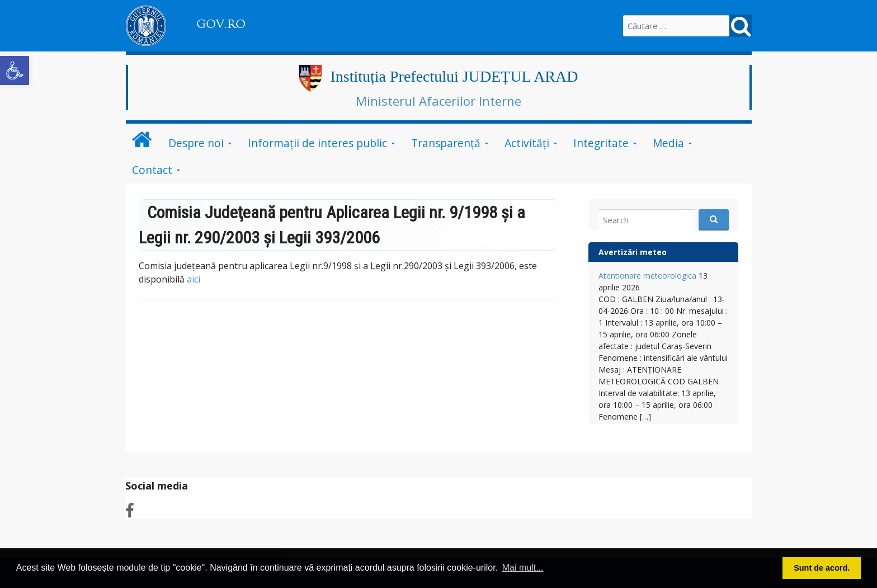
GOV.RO (221, 24)
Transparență (446, 143)
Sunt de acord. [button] (822, 568)
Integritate (601, 143)
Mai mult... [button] (523, 568)
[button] (15, 70)
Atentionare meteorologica (647, 276)
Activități (527, 143)
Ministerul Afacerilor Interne (438, 101)
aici (194, 279)
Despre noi (196, 143)
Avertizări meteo (633, 252)
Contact (152, 170)
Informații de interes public (317, 143)
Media (668, 143)
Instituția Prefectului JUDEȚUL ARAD (454, 76)
